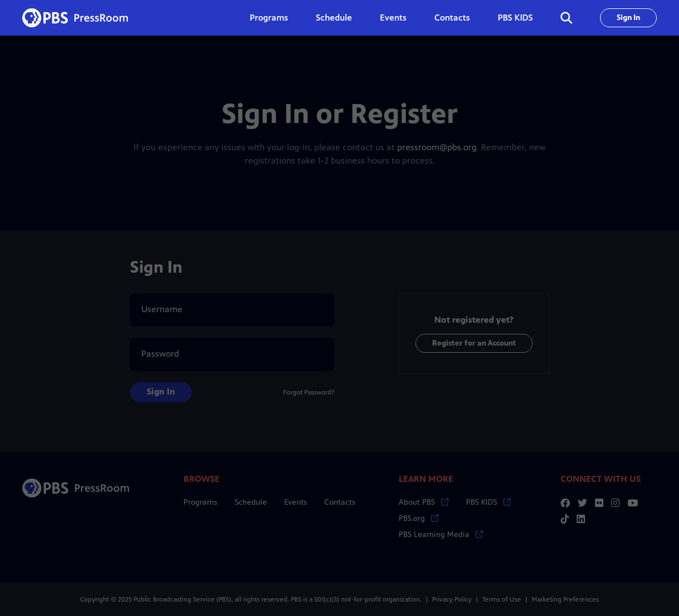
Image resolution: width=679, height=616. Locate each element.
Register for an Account (474, 343)
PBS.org (419, 518)
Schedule (334, 18)
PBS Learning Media (441, 534)
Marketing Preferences (565, 599)
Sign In (628, 18)
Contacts (452, 18)
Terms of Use (502, 599)
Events (393, 18)
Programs (200, 502)
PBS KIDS (515, 18)
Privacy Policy (452, 599)
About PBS (424, 502)
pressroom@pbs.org (437, 147)
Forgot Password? (309, 392)
